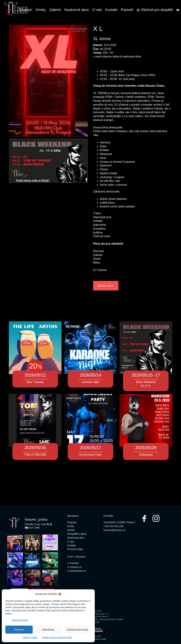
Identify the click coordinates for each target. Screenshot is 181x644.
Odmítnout (48, 630)
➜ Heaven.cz (74, 567)
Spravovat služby (20, 620)
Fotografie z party (77, 534)
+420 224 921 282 (113, 526)
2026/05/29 (146, 448)
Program (72, 522)
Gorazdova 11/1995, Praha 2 (119, 522)
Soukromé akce (77, 10)
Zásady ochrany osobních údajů (57, 637)
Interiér (71, 530)
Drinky (41, 10)
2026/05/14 (90, 375)
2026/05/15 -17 (146, 375)
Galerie (55, 10)
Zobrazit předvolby (78, 630)
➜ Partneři (73, 563)
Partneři (127, 10)
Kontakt (111, 10)
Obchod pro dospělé (155, 10)
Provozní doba (75, 549)
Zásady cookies (30, 637)
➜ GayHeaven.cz (77, 571)
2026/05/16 (35, 448)
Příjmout (19, 630)
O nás (97, 10)
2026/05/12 (35, 375)
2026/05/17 (90, 448)
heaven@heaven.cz (114, 530)
